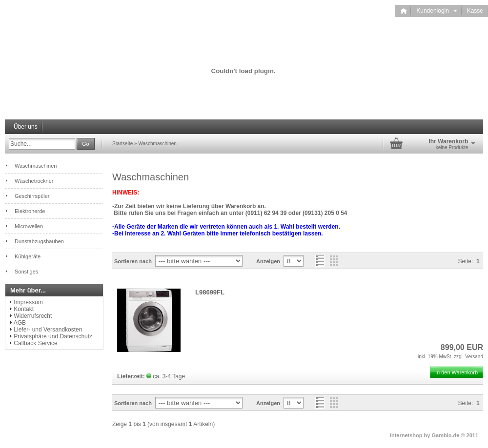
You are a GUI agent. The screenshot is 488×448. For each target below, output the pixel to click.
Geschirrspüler (32, 196)
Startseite (122, 144)
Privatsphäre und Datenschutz (53, 336)
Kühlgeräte (28, 256)
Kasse (475, 11)
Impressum (28, 302)
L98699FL (210, 292)
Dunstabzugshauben (39, 241)
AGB (20, 323)
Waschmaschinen (157, 144)
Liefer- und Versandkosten (48, 330)
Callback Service (35, 343)
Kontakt (24, 309)
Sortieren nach (133, 261)
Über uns (26, 127)
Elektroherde (30, 211)
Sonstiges (26, 272)
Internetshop (406, 435)
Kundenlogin (437, 11)
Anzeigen (268, 261)
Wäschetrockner (34, 181)
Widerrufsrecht (33, 316)
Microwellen (29, 226)
